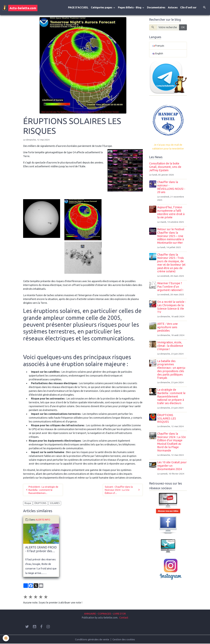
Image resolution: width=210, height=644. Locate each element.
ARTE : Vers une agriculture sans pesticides (168, 328)
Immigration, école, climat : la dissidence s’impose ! (170, 346)
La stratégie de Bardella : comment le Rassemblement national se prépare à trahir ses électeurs (172, 397)
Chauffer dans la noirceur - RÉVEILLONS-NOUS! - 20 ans (172, 188)
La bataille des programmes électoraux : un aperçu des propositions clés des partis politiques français (172, 370)
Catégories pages (102, 8)
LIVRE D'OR (120, 614)
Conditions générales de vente (92, 639)
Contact (124, 617)
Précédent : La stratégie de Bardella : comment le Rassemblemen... (42, 490)
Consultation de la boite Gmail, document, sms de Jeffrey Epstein (165, 167)
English (158, 54)
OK (183, 28)
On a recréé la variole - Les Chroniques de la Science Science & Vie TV (172, 308)
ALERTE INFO (44, 520)
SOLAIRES (55, 504)
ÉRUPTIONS (40, 504)
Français (158, 46)
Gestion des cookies (124, 639)
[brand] (20, 8)
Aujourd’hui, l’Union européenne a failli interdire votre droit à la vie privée (171, 213)
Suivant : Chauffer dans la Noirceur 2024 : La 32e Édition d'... (123, 490)
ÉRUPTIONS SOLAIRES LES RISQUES (167, 419)
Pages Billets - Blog (130, 8)
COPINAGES (105, 614)
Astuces (173, 8)
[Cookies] (6, 638)
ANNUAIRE (89, 614)
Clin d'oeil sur (188, 8)
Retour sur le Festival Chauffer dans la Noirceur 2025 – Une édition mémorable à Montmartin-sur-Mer (171, 237)
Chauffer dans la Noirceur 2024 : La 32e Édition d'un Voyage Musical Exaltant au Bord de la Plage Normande (172, 443)
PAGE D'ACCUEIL (78, 8)
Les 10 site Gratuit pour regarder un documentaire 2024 (172, 466)
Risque (28, 504)
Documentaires (156, 8)
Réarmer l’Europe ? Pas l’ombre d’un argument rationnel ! (171, 287)
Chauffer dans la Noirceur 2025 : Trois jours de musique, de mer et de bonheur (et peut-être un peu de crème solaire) (172, 264)
